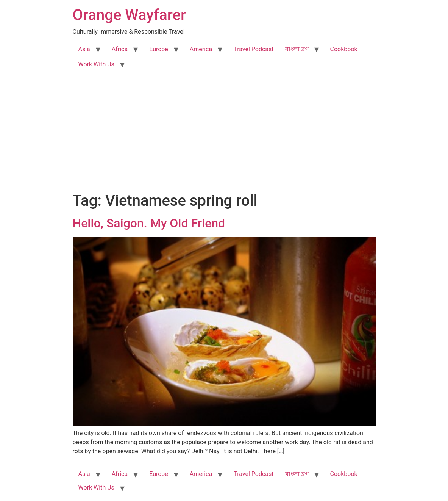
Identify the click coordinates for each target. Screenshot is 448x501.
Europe (159, 49)
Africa (120, 49)
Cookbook (344, 49)
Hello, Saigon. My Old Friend (149, 223)
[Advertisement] (224, 135)
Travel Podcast (254, 49)
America (201, 49)
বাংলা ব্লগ (297, 49)
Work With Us (96, 64)
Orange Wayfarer (130, 15)
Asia (84, 49)
